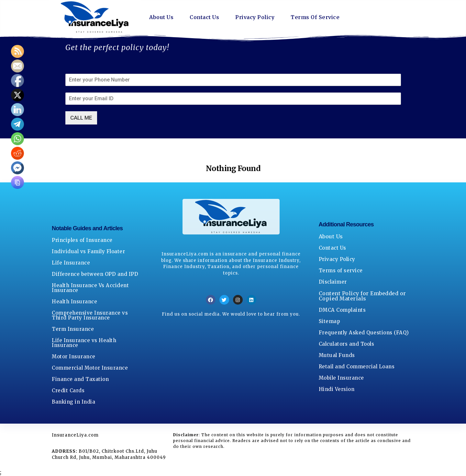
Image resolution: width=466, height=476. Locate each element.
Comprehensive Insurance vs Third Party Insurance (90, 315)
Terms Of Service (315, 17)
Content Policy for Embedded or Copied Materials (362, 296)
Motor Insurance (74, 357)
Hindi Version (337, 389)
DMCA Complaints (342, 310)
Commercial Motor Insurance (90, 368)
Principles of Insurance (82, 240)
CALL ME (81, 118)
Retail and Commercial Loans (357, 367)
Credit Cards (68, 390)
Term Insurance (73, 329)
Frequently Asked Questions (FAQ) (364, 333)
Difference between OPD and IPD (95, 274)
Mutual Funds (337, 355)
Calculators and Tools (347, 344)
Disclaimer (333, 282)
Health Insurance (74, 302)
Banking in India (73, 402)
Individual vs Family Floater (88, 251)
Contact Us (204, 17)
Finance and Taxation (80, 379)
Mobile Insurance (341, 378)
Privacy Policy (255, 17)
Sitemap (330, 321)
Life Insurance (71, 263)
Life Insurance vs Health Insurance (84, 343)
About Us (161, 17)
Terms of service (341, 270)
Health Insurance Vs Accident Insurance (90, 288)
